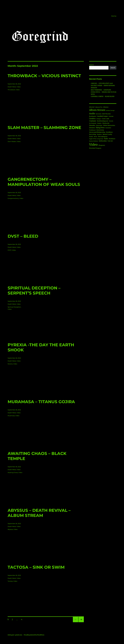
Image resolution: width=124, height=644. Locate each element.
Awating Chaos (13, 472)
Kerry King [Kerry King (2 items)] (93, 134)
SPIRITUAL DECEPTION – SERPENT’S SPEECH (34, 290)
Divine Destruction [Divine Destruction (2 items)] (109, 125)
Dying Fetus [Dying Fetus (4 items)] (100, 128)
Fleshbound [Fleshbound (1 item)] (92, 130)
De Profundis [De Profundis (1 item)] (93, 123)
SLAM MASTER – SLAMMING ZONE (44, 127)
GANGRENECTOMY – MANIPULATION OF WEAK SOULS (44, 182)
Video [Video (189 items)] (93, 145)
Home (114, 16)
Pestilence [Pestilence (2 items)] (112, 139)
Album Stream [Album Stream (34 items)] (97, 110)
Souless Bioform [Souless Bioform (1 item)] (94, 141)
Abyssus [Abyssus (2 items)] (106, 107)
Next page (81, 622)
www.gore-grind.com (15, 635)
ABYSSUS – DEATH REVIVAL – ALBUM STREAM (39, 513)
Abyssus (10, 529)
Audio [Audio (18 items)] (92, 113)
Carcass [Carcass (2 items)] (111, 116)
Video (19, 87)
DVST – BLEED (23, 236)
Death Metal (12, 87)
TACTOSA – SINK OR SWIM (36, 567)
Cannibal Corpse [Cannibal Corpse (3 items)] (102, 116)
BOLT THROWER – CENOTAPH (101, 90)
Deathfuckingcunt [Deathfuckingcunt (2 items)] (103, 121)
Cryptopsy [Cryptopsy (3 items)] (93, 121)
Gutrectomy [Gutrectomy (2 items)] (100, 130)
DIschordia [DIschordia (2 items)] (106, 123)
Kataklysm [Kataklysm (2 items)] (109, 132)
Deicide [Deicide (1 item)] (111, 121)
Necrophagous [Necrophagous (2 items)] (103, 137)
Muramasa (11, 416)
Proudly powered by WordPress (34, 635)
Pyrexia (10, 364)
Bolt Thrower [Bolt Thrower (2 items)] (107, 114)
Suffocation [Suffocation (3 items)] (103, 141)
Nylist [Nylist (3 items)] (106, 139)
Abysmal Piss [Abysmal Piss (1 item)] (99, 107)
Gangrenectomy (13, 198)
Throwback (11, 90)
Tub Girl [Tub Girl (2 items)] (110, 141)
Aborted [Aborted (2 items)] (92, 107)
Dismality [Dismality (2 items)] (92, 125)
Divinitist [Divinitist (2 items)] (92, 128)
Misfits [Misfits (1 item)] (91, 137)
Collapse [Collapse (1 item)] (99, 119)
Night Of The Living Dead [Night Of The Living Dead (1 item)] (96, 139)
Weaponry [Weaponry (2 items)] (102, 145)
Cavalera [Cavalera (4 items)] (92, 119)
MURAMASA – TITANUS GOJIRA (41, 402)
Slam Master (12, 141)
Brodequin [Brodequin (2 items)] (93, 116)
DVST (9, 250)
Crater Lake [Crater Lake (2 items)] (105, 119)
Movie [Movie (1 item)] (96, 137)
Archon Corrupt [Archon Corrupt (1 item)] (110, 110)
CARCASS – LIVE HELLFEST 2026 (102, 83)
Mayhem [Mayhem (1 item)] (99, 134)
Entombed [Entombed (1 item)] (108, 128)
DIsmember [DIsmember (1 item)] (99, 126)
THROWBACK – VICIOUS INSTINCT (44, 76)
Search (91, 65)
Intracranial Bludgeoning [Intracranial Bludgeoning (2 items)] (97, 132)
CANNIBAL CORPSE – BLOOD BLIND (103, 96)
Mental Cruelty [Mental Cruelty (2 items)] (107, 134)
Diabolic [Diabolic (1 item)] (99, 123)
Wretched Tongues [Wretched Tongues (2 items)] (95, 148)
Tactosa (10, 581)
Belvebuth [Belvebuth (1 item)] (99, 114)
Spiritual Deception (14, 307)
